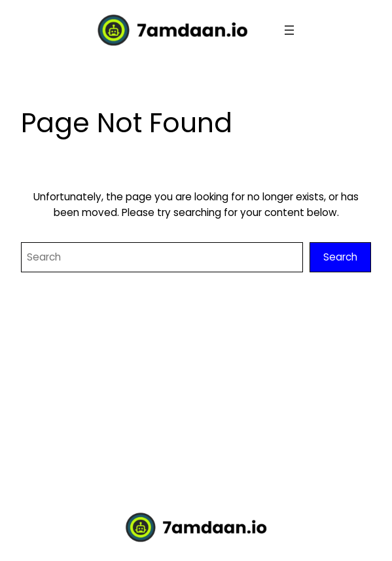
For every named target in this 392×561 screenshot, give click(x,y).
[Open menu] (289, 30)
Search (340, 257)
